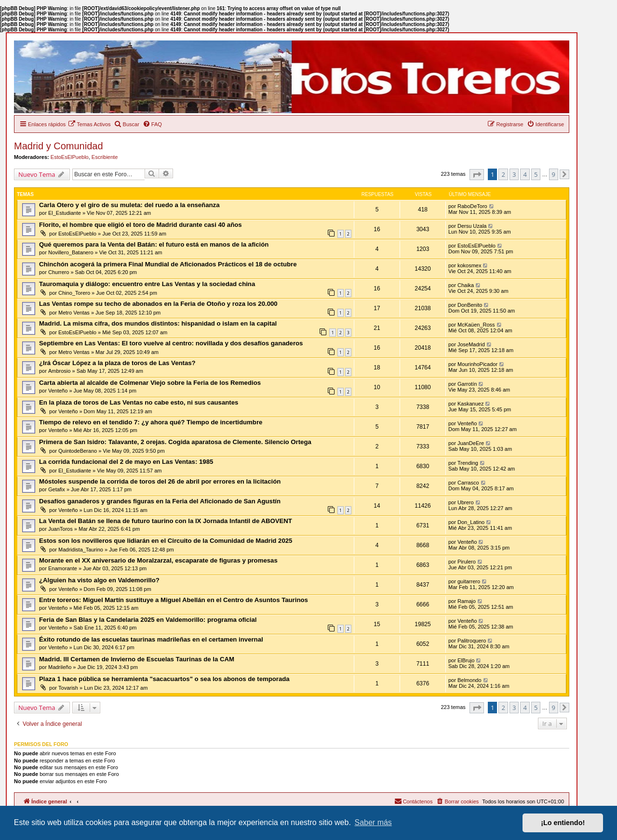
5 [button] (536, 174)
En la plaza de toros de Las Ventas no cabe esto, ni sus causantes (139, 402)
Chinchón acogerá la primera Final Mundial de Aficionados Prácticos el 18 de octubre (168, 264)
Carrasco (468, 483)
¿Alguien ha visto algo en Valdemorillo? (99, 580)
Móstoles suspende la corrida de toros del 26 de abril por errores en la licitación (160, 481)
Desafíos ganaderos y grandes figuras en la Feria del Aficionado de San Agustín (160, 501)
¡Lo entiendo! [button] (563, 823)
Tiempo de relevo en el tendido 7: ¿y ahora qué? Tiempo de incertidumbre (151, 422)
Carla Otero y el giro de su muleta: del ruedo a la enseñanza (129, 205)
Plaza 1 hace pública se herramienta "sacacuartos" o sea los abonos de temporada (164, 679)
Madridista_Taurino (81, 550)
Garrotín (467, 384)
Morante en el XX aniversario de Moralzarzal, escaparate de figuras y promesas (158, 560)
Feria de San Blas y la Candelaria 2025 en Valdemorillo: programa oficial (148, 620)
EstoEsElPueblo (70, 157)
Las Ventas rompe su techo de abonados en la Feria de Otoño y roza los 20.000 (158, 304)
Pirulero (467, 562)
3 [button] (514, 174)
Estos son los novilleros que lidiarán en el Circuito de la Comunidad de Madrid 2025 (166, 541)
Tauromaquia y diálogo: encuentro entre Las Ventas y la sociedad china (147, 284)
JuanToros (60, 529)
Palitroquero (472, 641)
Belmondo (469, 680)
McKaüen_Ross (476, 325)
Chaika (466, 285)
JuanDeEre (471, 443)
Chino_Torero (74, 293)
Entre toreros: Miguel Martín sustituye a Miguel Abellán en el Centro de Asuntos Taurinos (174, 600)
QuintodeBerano (78, 451)
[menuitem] (89, 124)
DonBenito (470, 305)
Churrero (59, 272)
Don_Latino (471, 522)
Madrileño (60, 667)
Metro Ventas (74, 313)
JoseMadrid (471, 344)
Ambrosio (59, 371)
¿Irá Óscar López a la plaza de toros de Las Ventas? (117, 363)
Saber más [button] (373, 822)
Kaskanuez (470, 404)
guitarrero (469, 581)
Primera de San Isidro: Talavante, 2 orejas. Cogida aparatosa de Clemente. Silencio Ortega (175, 442)
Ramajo (467, 601)
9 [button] (554, 174)
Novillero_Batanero (71, 252)
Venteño (58, 391)
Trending (468, 463)
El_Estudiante (65, 213)
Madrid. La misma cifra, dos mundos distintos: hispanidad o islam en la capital (158, 323)
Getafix (57, 489)
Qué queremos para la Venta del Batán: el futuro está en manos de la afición (154, 244)
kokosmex (469, 265)
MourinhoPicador (477, 364)
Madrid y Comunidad (59, 146)
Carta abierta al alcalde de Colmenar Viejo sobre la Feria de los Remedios (150, 383)
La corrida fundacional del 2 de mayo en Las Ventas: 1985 (126, 462)
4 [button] (525, 174)
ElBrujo (466, 660)
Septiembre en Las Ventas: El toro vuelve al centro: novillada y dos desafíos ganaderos (171, 343)
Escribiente (105, 157)
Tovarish (68, 688)
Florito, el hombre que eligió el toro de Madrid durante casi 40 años (141, 225)
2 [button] (503, 174)
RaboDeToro (472, 206)
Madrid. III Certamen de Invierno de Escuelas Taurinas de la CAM (137, 659)
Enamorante (63, 568)
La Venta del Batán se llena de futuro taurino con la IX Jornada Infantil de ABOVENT (166, 521)
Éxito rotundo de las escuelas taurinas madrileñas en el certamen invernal (151, 639)
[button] (477, 175)
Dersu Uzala (472, 226)
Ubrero (466, 502)
